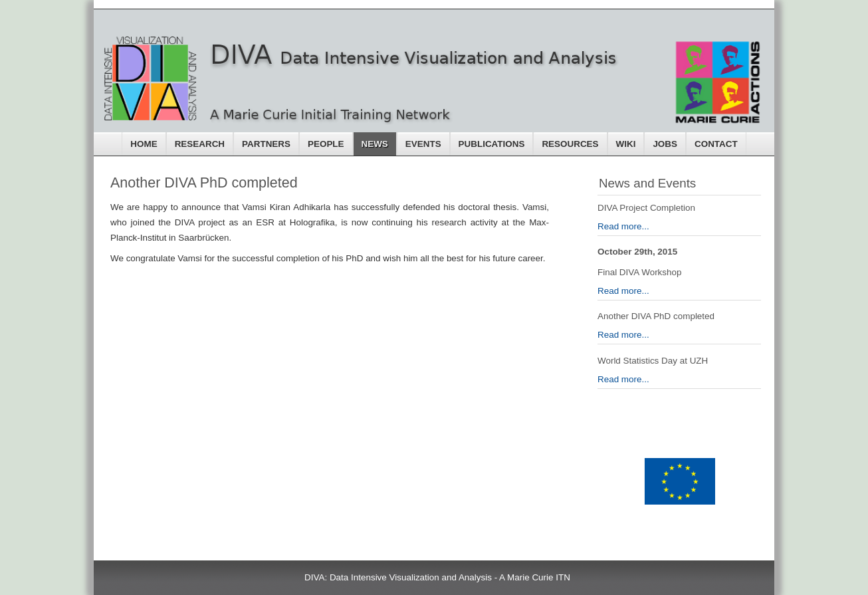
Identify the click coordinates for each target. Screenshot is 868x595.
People (326, 144)
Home (144, 144)
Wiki (626, 144)
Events (423, 144)
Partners (266, 144)
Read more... (623, 226)
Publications (492, 144)
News (375, 144)
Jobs (665, 144)
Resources (570, 144)
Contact (716, 144)
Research (200, 144)
